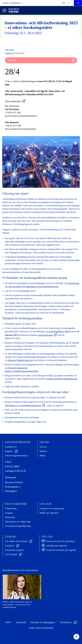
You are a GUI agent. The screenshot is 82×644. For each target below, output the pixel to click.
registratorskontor (48, 335)
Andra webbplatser (14, 3)
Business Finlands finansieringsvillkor (22, 371)
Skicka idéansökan (15, 101)
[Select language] (65, 3)
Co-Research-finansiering (16, 368)
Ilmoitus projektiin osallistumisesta (62, 379)
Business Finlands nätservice (21, 360)
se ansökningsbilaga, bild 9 (58, 331)
